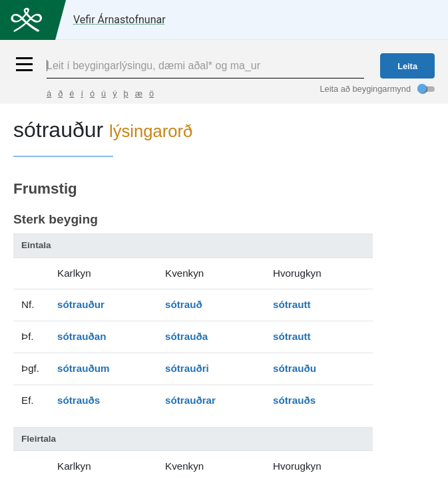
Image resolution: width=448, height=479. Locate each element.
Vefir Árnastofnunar (119, 20)
